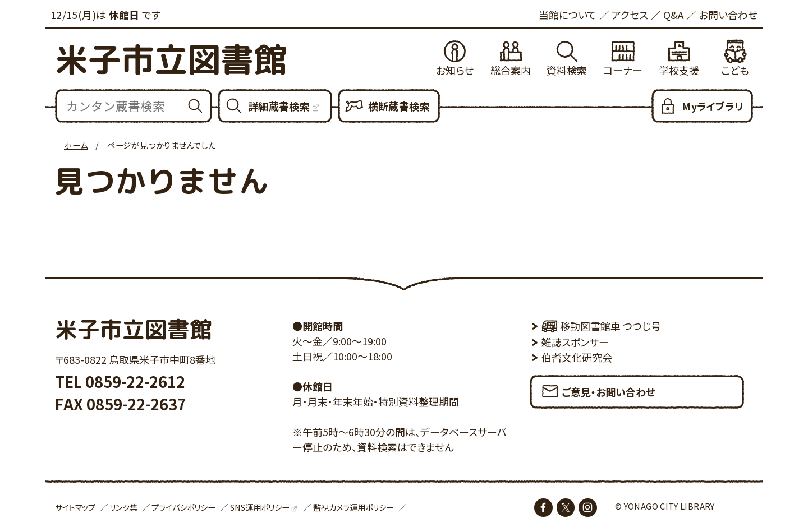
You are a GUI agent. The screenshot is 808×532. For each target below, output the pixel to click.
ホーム (76, 145)
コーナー (623, 70)
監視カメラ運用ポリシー (353, 507)
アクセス (630, 15)
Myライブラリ (712, 106)
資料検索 (567, 70)
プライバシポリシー (183, 507)
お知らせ (455, 70)
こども (735, 70)
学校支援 (679, 70)
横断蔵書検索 (399, 106)
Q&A (673, 15)
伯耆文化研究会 (577, 357)
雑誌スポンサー (575, 342)
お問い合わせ (728, 15)
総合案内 (511, 70)
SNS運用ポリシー (260, 507)
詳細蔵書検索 (279, 106)
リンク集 (123, 507)
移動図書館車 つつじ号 (602, 326)
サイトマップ (75, 507)
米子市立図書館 (171, 59)
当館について (568, 15)
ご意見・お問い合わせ (598, 388)
